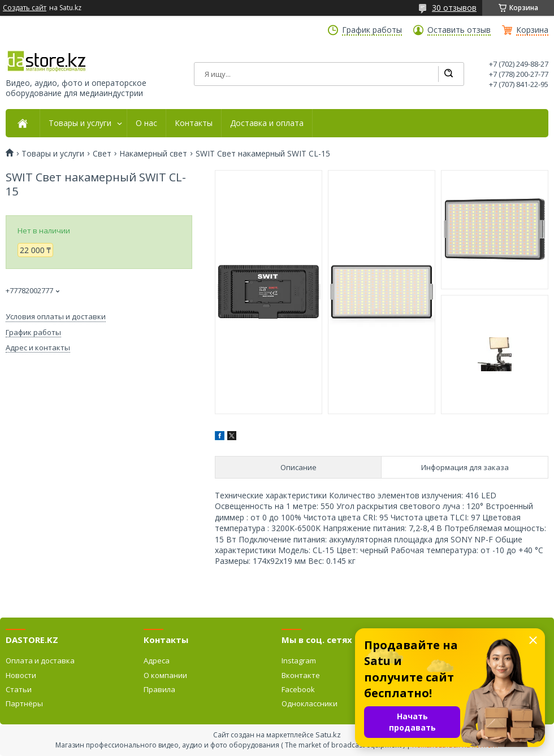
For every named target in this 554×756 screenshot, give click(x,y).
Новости (21, 675)
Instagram (299, 661)
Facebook (298, 689)
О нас (146, 123)
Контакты (194, 123)
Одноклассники (310, 703)
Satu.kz (328, 735)
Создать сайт (25, 8)
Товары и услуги (80, 123)
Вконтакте (301, 675)
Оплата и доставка (40, 661)
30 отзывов (454, 8)
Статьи (19, 689)
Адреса (157, 661)
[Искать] (448, 74)
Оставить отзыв (459, 30)
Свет (102, 154)
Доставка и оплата (267, 123)
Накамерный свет (153, 154)
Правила (159, 689)
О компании (165, 675)
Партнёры (24, 703)
